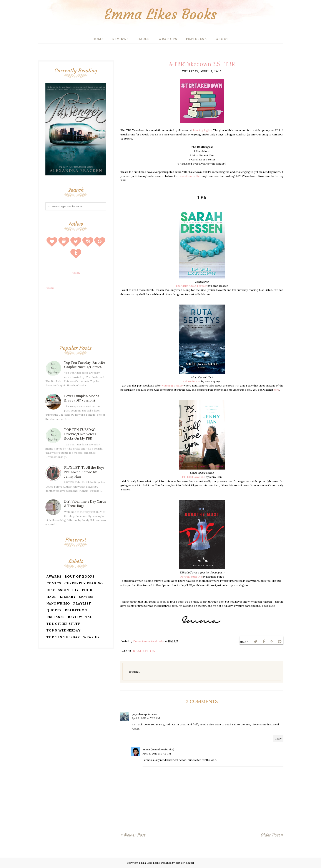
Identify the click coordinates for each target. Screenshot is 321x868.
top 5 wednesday (63, 630)
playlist (82, 603)
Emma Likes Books (161, 14)
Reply (278, 739)
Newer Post (135, 835)
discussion (58, 590)
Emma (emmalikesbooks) (158, 749)
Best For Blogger (185, 863)
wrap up (91, 637)
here (276, 390)
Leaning (198, 130)
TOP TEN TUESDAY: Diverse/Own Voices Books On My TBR (80, 434)
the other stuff (63, 624)
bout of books (80, 576)
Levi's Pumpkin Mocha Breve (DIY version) (82, 398)
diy (75, 590)
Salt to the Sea (192, 381)
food (87, 590)
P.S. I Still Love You (194, 477)
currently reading (84, 583)
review (75, 617)
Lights (208, 130)
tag (89, 617)
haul (52, 597)
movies (86, 597)
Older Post (270, 835)
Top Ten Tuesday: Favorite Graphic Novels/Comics (85, 365)
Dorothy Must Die (191, 577)
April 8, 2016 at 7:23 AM (146, 718)
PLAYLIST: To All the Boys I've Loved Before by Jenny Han (84, 472)
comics (54, 583)
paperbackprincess (144, 714)
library (68, 597)
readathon (144, 651)
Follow (76, 273)
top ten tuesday (63, 637)
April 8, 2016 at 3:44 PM (157, 754)
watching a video (172, 386)
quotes (54, 610)
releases (56, 617)
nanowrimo (58, 603)
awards (54, 576)
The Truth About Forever (191, 286)
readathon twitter (190, 176)
